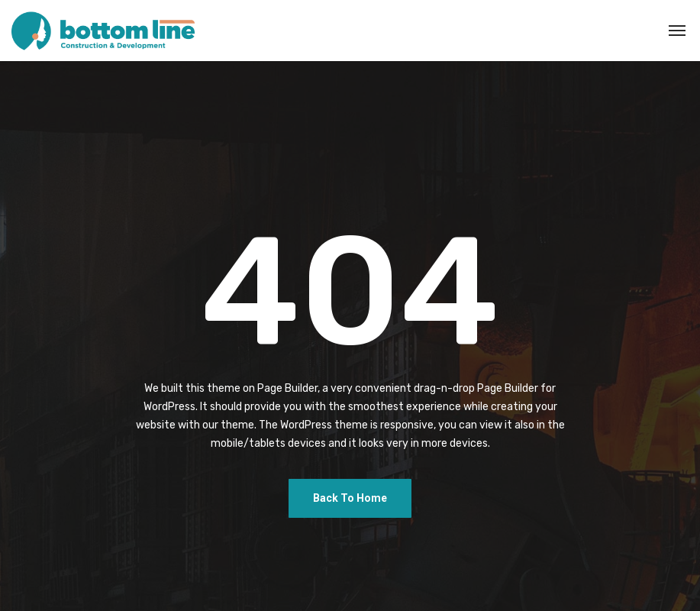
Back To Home (350, 498)
